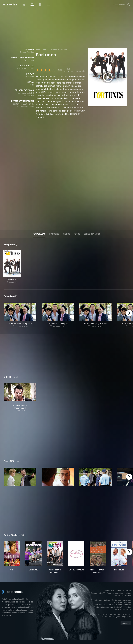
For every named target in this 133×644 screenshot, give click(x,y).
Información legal (96, 600)
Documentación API (98, 593)
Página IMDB (28, 96)
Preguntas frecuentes (115, 593)
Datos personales (125, 602)
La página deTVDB (26, 93)
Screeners (119, 605)
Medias (110, 605)
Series (46, 50)
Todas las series (109, 591)
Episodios (54, 234)
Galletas (107, 600)
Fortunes (63, 50)
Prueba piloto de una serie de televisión (108, 607)
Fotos (77, 234)
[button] (20, 477)
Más (16, 377)
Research (128, 605)
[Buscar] (129, 5)
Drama (54, 50)
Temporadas (39, 234)
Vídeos (67, 234)
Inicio (38, 50)
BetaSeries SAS (100, 605)
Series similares (92, 234)
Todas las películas (124, 591)
